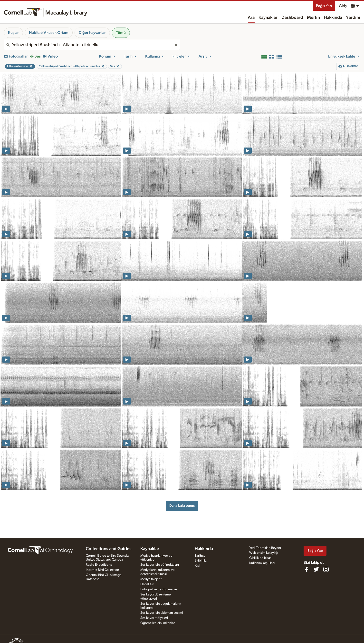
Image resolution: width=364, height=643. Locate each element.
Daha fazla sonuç (182, 506)
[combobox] (92, 45)
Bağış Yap (324, 6)
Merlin (313, 18)
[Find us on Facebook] (307, 569)
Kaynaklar (268, 18)
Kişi (197, 566)
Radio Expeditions (99, 565)
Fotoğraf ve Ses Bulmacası (159, 589)
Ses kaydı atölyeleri (154, 618)
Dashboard (292, 18)
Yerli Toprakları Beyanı (265, 548)
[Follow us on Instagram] (326, 569)
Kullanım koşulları (262, 563)
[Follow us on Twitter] (316, 569)
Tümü (121, 33)
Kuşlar (13, 33)
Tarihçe (200, 556)
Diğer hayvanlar (92, 33)
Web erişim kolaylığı (264, 553)
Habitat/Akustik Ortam (49, 33)
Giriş (343, 6)
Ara (251, 18)
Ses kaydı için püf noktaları (160, 565)
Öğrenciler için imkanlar (158, 623)
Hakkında (333, 18)
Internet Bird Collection (102, 570)
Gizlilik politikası (261, 558)
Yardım (353, 18)
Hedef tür (147, 584)
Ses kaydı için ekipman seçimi (162, 613)
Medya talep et (151, 579)
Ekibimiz (201, 561)
